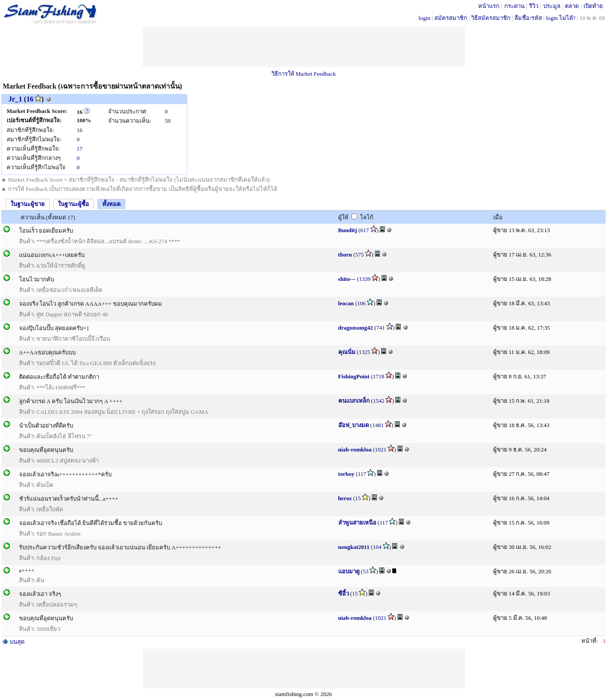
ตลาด (572, 6)
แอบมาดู (349, 571)
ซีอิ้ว (344, 593)
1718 (379, 376)
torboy (346, 474)
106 (362, 303)
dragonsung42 (356, 328)
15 (358, 498)
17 (79, 149)
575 (360, 255)
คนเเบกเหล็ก (354, 401)
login (424, 18)
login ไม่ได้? (561, 18)
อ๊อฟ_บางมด (354, 425)
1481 (378, 425)
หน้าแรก (489, 6)
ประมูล (552, 6)
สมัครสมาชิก (451, 18)
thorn (345, 255)
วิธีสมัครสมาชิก (491, 18)
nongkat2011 (354, 547)
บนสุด (13, 642)
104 (377, 547)
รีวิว (534, 6)
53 (365, 571)
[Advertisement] (304, 47)
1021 (381, 449)
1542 (379, 401)
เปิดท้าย (593, 6)
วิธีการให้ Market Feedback (304, 74)
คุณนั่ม (347, 352)
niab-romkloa (355, 449)
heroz (345, 498)
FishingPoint (354, 376)
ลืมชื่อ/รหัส (528, 18)
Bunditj (348, 230)
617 (365, 230)
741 (381, 328)
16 (30, 99)
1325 (364, 352)
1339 (365, 279)
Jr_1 (15, 99)
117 (362, 474)
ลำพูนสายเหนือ (357, 523)
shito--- (347, 279)
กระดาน (514, 6)
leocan (346, 303)
